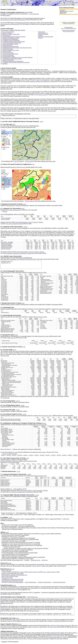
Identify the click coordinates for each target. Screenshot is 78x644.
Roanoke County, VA (7, 261)
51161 (11, 247)
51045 (10, 244)
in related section (42, 236)
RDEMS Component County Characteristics (14, 42)
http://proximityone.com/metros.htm (10, 24)
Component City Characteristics (10, 39)
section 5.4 (16, 537)
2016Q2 (75, 455)
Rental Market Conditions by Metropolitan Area (15, 575)
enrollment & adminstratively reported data (22, 492)
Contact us (65, 637)
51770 (10, 248)
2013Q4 (20, 455)
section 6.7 (17, 541)
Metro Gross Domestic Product (10, 576)
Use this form (57, 621)
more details (11, 242)
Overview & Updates (7, 33)
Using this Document (43, 34)
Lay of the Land (7, 35)
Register (43, 534)
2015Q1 (48, 455)
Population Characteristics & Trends (11, 38)
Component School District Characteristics (13, 61)
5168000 (8, 218)
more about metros (34, 611)
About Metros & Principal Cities (46, 37)
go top (41, 121)
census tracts (68, 108)
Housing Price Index (8, 49)
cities (64, 606)
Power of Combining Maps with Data (69, 28)
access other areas (34, 14)
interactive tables (16, 111)
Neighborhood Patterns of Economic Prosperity (14, 37)
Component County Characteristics (11, 40)
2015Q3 (59, 455)
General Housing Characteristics (11, 46)
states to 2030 (24, 572)
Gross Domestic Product (9, 56)
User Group (16, 620)
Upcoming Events (35, 560)
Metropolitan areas (5, 593)
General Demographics (21, 222)
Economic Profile (7, 51)
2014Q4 (42, 455)
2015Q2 (53, 455)
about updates (6, 15)
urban (32, 608)
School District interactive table (38, 476)
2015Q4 (64, 455)
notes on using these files (11, 454)
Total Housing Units (8, 45)
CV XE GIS (16, 161)
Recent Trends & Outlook (8, 32)
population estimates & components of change (19, 253)
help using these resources (69, 31)
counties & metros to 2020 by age (37, 572)
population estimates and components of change (42, 81)
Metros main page (7, 570)
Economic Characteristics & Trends (10, 50)
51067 (11, 245)
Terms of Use (41, 32)
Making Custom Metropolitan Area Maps (13, 573)
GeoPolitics (5, 64)
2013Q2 (9, 455)
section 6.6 (27, 538)
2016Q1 (70, 455)
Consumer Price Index (8, 55)
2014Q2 (31, 455)
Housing (41, 222)
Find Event (45, 560)
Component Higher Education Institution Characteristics (16, 62)
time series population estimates (14, 224)
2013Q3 (14, 455)
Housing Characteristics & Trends (10, 44)
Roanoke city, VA (6, 263)
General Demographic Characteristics (12, 43)
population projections (6, 89)
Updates (40, 35)
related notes (6, 398)
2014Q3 (37, 455)
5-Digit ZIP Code (11, 338)
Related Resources (43, 33)
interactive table (43, 95)
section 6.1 (26, 540)
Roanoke (5, 211)
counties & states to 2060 (53, 572)
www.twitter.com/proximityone (54, 637)
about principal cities (15, 210)
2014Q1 (26, 455)
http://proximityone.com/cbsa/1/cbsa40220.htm (13, 20)
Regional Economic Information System (12, 581)
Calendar (27, 560)
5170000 (7, 219)
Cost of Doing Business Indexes (11, 54)
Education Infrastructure (8, 60)
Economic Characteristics (45, 582)
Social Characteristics (31, 582)
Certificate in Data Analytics (69, 23)
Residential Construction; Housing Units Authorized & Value (17, 48)
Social (30, 222)
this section (30, 161)
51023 (11, 243)
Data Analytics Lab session (64, 625)
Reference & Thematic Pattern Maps (11, 34)
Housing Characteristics (59, 582)
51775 (9, 249)
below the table (52, 111)
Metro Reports (22, 526)
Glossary (40, 38)
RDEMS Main (28, 258)
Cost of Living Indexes (8, 53)
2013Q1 (3, 455)
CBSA (27, 12)
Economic (35, 222)
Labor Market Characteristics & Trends (12, 59)
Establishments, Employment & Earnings (13, 58)
